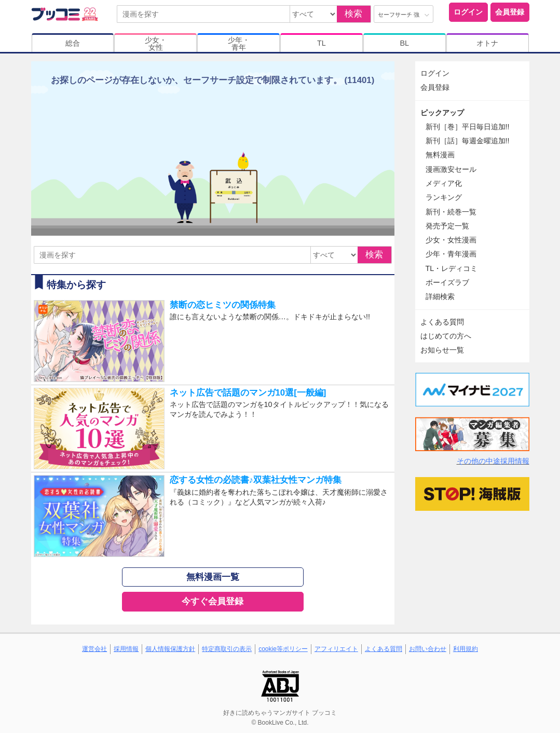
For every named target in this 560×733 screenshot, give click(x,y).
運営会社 (94, 649)
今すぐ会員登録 (213, 601)
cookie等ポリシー (283, 649)
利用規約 (466, 649)
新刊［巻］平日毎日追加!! (468, 127)
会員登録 (510, 12)
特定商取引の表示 (227, 649)
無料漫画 (440, 155)
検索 (353, 14)
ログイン (468, 12)
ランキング (444, 197)
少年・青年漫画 (451, 254)
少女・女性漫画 (451, 240)
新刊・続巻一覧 (451, 212)
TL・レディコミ (452, 268)
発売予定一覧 (447, 226)
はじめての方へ (446, 336)
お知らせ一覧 (442, 350)
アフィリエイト (336, 649)
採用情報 (126, 649)
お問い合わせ (428, 649)
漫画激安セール (451, 169)
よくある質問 (442, 322)
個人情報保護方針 (170, 649)
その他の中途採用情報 (493, 461)
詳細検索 (440, 296)
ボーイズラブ (447, 282)
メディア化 (444, 183)
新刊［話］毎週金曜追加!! (468, 141)
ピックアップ (442, 113)
